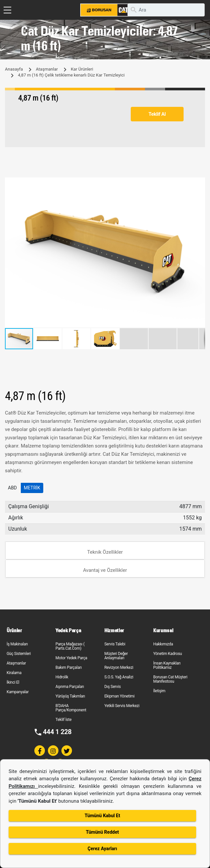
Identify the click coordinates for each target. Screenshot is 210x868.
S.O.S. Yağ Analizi (119, 677)
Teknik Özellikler (105, 552)
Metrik (32, 488)
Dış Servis (113, 687)
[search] (166, 10)
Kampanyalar (18, 692)
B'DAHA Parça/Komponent (71, 708)
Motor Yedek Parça (71, 658)
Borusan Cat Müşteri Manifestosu (170, 679)
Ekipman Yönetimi (119, 696)
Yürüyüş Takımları (70, 696)
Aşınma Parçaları (70, 687)
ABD (12, 488)
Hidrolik (62, 677)
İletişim (159, 691)
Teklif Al (157, 114)
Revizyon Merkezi (119, 667)
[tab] (105, 551)
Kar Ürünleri (82, 69)
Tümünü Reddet (102, 832)
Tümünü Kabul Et (102, 816)
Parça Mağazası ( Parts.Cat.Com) (70, 646)
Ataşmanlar (47, 69)
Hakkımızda (163, 644)
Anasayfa (14, 69)
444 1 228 (57, 732)
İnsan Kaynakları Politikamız (167, 665)
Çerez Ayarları (102, 849)
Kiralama (14, 673)
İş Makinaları (17, 644)
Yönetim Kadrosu (168, 654)
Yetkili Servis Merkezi (122, 706)
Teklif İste (63, 720)
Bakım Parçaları (69, 667)
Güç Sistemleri (19, 654)
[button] (199, 183)
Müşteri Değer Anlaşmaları (116, 656)
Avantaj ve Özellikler (105, 570)
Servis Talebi (115, 644)
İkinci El (13, 682)
